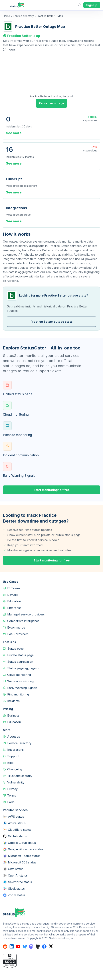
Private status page (20, 655)
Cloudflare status (20, 830)
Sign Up (92, 5)
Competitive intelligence (23, 621)
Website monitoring (20, 681)
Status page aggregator (23, 668)
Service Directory (19, 743)
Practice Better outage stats (51, 322)
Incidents (13, 701)
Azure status (17, 823)
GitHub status (17, 836)
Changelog (15, 769)
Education (14, 601)
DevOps (13, 595)
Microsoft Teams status (24, 856)
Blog (10, 763)
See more (14, 133)
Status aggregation (20, 662)
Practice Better (46, 16)
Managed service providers (26, 614)
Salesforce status (20, 882)
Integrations (15, 750)
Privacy (12, 789)
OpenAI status (18, 875)
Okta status (16, 869)
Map (60, 16)
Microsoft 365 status (22, 862)
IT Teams (14, 588)
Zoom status (17, 895)
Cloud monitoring (19, 675)
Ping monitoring (18, 694)
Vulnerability (16, 782)
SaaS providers (18, 634)
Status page (15, 649)
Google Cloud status (22, 843)
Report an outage (51, 103)
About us (14, 737)
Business (13, 715)
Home (6, 16)
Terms (12, 795)
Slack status (16, 889)
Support (13, 756)
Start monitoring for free (52, 490)
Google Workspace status (26, 849)
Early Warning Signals (22, 688)
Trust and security (20, 776)
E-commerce (16, 627)
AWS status (16, 817)
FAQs (11, 802)
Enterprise (14, 608)
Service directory (23, 16)
